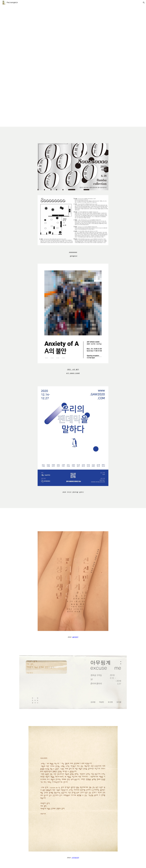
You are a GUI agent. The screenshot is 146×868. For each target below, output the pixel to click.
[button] (144, 3)
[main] (73, 254)
